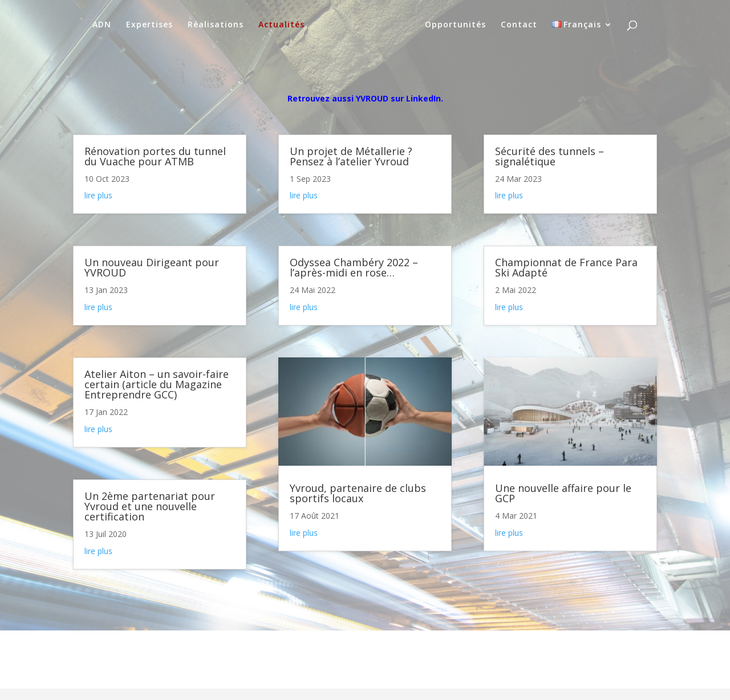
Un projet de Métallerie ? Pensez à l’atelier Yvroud (351, 156)
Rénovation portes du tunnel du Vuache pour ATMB (155, 156)
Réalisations (216, 25)
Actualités (281, 25)
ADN (102, 25)
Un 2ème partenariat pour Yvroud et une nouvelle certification (150, 506)
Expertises (149, 25)
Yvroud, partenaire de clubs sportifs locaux (358, 493)
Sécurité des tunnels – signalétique (549, 156)
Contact (519, 25)
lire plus (98, 195)
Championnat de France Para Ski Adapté (566, 267)
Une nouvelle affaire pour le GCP (563, 493)
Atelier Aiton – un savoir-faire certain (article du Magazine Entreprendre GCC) (157, 384)
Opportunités (455, 25)
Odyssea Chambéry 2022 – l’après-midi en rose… (354, 267)
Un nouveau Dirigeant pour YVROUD (152, 267)
